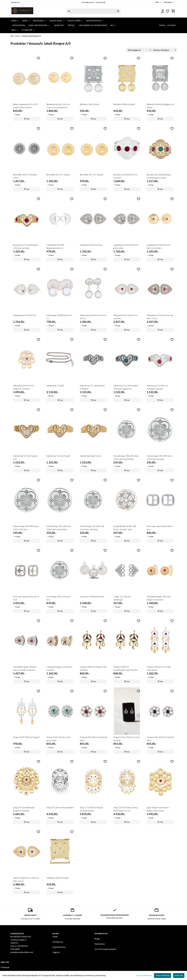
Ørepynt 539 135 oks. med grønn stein (58, 739)
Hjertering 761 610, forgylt (58, 456)
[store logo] (22, 11)
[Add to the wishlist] (38, 58)
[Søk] (94, 11)
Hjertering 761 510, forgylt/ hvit (25, 457)
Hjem (12, 36)
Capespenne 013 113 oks (91, 245)
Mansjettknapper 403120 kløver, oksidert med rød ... (25, 668)
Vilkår (55, 937)
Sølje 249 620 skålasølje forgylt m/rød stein (24, 809)
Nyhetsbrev (100, 944)
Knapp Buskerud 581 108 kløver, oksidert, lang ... (125, 528)
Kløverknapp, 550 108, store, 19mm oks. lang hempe (126, 457)
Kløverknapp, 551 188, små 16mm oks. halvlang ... (92, 528)
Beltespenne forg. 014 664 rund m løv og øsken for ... (58, 106)
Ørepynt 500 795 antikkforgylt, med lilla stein (126, 668)
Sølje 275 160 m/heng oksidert (60, 808)
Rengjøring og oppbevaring (93, 25)
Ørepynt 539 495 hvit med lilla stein (160, 739)
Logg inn (56, 952)
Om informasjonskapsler (106, 949)
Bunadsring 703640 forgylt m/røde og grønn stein (159, 176)
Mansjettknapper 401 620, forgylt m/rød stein (159, 598)
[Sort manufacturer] (139, 50)
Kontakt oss (16, 2)
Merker (18, 36)
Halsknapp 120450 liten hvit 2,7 (59, 317)
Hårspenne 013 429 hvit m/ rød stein (126, 317)
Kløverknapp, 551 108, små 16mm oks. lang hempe (59, 528)
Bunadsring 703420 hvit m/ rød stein (126, 176)
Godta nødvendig (163, 975)
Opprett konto (59, 947)
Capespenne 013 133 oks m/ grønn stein (126, 246)
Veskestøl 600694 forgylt (58, 878)
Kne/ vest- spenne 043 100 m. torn (160, 528)
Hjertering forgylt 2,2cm (91, 456)
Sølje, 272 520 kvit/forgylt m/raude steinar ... (91, 809)
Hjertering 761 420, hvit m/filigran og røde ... (157, 387)
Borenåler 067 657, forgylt (92, 175)
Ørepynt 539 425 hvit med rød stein (93, 739)
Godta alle (179, 975)
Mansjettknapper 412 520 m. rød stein (59, 668)
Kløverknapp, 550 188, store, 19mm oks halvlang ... (160, 457)
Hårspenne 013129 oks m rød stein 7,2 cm (160, 317)
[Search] (118, 11)
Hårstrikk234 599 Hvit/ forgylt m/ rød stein (24, 387)
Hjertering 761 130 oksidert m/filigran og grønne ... (126, 387)
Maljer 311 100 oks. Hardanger (122, 598)
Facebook (5, 967)
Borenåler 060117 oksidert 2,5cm (25, 176)
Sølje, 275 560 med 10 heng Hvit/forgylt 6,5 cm (126, 809)
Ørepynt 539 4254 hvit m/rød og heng (127, 739)
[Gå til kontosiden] (163, 11)
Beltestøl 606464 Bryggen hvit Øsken (160, 106)
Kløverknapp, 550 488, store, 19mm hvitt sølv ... (26, 528)
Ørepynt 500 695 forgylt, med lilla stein (93, 668)
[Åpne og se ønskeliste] (168, 11)
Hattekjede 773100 (55, 386)
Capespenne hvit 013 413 (25, 315)
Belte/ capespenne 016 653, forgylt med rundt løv (25, 106)
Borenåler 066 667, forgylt (58, 175)
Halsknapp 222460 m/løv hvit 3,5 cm (93, 317)
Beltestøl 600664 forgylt (124, 104)
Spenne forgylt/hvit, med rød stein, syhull (26, 879)
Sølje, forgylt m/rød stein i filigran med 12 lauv (158, 809)
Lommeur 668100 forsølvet (92, 597)
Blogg (97, 939)
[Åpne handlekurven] (173, 11)
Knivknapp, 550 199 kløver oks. (58, 598)
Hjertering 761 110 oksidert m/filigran (92, 387)
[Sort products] (164, 50)
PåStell (71, 25)
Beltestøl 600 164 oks (90, 104)
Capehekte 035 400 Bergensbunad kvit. (55, 246)
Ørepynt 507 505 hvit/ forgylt (26, 737)
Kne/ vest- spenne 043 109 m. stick (26, 598)
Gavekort (59, 25)
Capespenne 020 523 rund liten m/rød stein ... (159, 246)
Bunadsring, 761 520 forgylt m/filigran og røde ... (26, 246)
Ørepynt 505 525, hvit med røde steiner (159, 668)
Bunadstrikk (19, 25)
